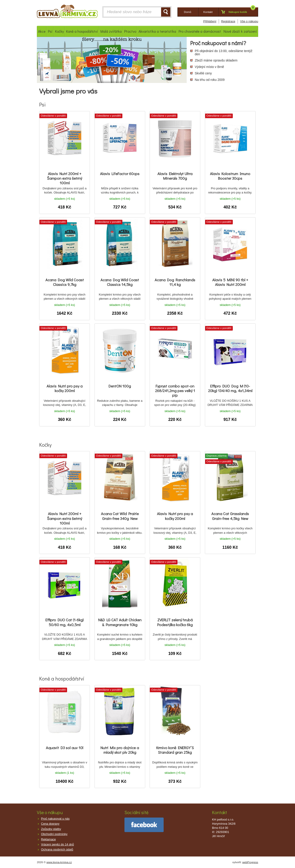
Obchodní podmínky (54, 834)
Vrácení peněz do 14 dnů (58, 844)
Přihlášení (210, 21)
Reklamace (48, 839)
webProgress (250, 862)
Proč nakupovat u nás (55, 819)
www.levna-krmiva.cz (59, 862)
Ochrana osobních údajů (57, 849)
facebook (144, 825)
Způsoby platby (51, 829)
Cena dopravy (50, 824)
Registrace (228, 21)
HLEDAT (166, 12)
